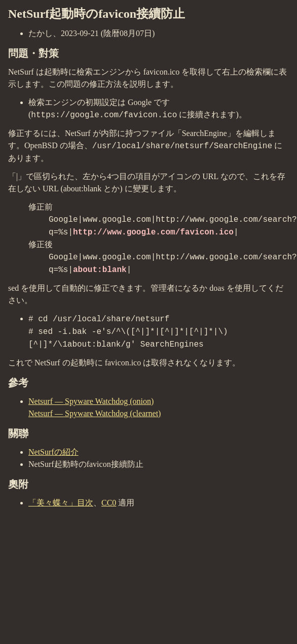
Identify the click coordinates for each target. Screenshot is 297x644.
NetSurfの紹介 (53, 452)
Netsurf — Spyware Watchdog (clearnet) (95, 413)
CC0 (109, 503)
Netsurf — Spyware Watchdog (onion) (91, 401)
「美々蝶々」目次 (61, 503)
